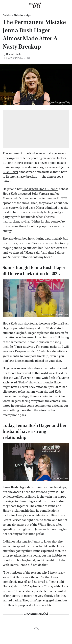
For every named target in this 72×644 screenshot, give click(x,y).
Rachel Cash (13, 54)
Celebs (7, 15)
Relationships (22, 15)
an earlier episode (31, 591)
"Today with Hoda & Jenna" (40, 189)
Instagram (28, 392)
